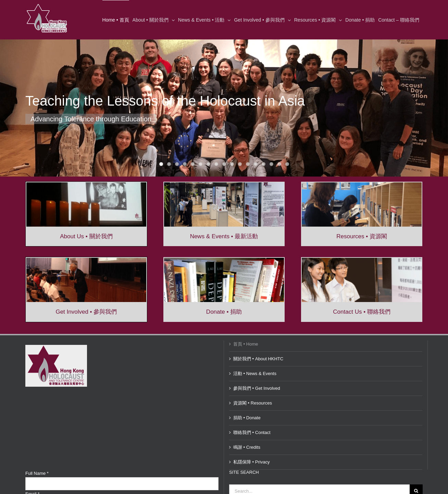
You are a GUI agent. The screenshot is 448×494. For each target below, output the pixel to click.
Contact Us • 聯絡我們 (362, 312)
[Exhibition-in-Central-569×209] (224, 185)
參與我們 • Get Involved (257, 388)
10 (232, 164)
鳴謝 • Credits (247, 447)
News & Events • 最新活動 (224, 236)
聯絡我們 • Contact (252, 432)
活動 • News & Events (255, 373)
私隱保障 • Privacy (251, 462)
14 (264, 164)
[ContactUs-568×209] (362, 260)
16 (279, 164)
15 (271, 164)
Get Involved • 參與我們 (86, 312)
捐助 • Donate (247, 418)
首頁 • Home (246, 344)
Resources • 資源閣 (362, 236)
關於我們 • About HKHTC (258, 359)
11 (240, 164)
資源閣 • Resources (253, 403)
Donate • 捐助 (224, 312)
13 (256, 164)
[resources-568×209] (362, 185)
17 (287, 164)
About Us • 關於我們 (86, 236)
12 (248, 164)
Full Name (37, 473)
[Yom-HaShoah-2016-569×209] (86, 185)
